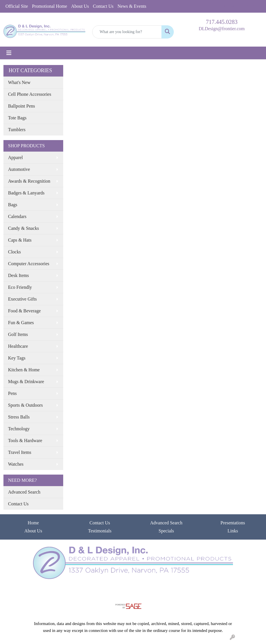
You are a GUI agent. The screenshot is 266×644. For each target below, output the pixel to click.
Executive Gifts (22, 299)
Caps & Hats (20, 240)
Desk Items (18, 275)
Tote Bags (17, 118)
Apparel (16, 157)
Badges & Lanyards (26, 193)
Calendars (17, 216)
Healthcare (18, 346)
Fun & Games (21, 323)
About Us (80, 6)
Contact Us (103, 6)
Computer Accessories (29, 264)
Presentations (233, 523)
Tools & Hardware (25, 441)
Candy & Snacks (24, 228)
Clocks (14, 252)
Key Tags (17, 358)
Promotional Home (49, 6)
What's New (19, 82)
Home (33, 523)
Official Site (17, 6)
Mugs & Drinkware (26, 382)
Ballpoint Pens (22, 106)
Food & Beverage (24, 311)
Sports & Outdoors (25, 405)
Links (233, 531)
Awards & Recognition (29, 181)
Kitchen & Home (24, 370)
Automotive (19, 169)
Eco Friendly (20, 287)
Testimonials (100, 531)
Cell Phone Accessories (30, 94)
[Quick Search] (127, 32)
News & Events (132, 6)
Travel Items (20, 452)
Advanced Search (24, 492)
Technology (19, 429)
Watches (16, 464)
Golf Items (18, 334)
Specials (166, 531)
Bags (13, 205)
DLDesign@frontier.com (222, 29)
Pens (12, 393)
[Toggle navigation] (9, 53)
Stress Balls (19, 417)
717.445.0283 (222, 22)
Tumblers (17, 130)
